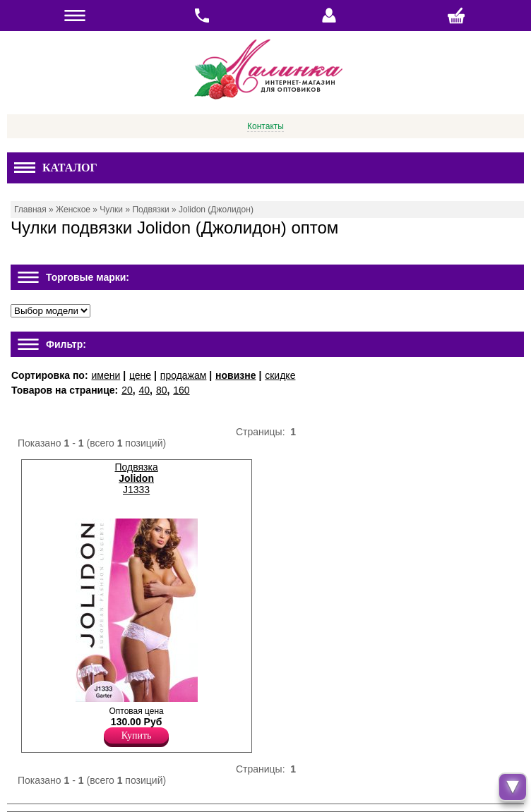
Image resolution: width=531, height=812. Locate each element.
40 (145, 390)
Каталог (56, 168)
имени (106, 375)
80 (162, 390)
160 (181, 390)
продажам (184, 375)
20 (127, 390)
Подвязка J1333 (136, 478)
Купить (137, 735)
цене (140, 375)
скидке (280, 375)
